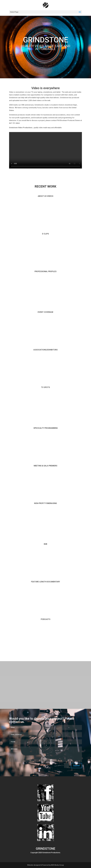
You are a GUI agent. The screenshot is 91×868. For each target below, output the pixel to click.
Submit (76, 766)
